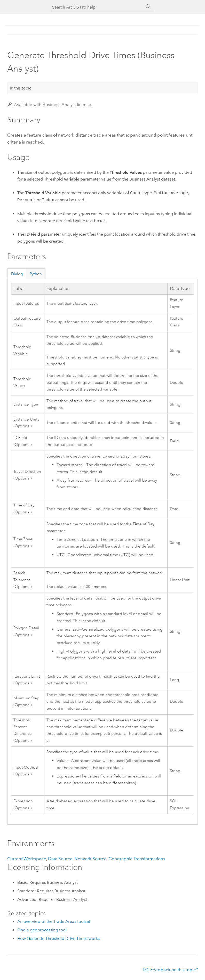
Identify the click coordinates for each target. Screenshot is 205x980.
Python (36, 274)
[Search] (148, 7)
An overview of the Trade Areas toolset (54, 921)
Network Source (90, 859)
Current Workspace (27, 859)
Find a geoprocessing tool (42, 930)
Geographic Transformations (137, 859)
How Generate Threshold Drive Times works (58, 938)
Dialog (17, 274)
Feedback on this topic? (174, 970)
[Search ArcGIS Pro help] (97, 7)
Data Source (60, 859)
